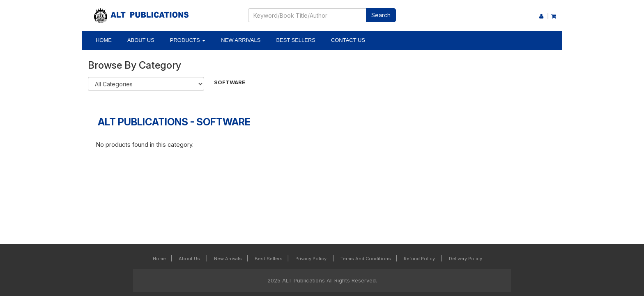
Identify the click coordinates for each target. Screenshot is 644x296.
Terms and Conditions (366, 259)
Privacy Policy (312, 259)
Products (188, 40)
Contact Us (348, 40)
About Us (141, 40)
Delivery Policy (466, 259)
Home (104, 40)
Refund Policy (420, 259)
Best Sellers (296, 40)
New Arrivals (241, 40)
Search (381, 15)
